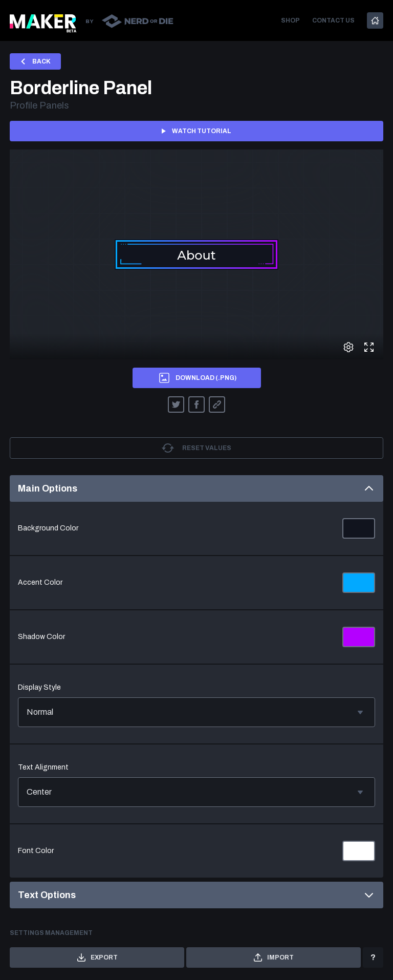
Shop (290, 20)
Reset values (196, 448)
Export (97, 957)
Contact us (333, 20)
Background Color (48, 528)
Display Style (39, 687)
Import (274, 957)
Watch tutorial (196, 131)
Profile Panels (39, 105)
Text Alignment (43, 767)
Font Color (36, 851)
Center (196, 792)
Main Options (196, 488)
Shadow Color (41, 637)
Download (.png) (197, 378)
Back (35, 61)
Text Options (196, 895)
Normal (196, 712)
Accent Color (40, 582)
